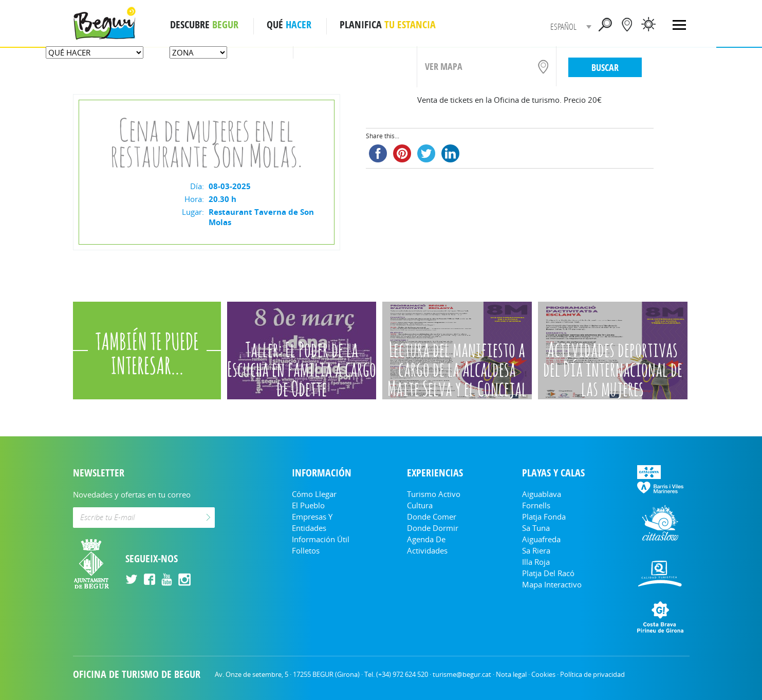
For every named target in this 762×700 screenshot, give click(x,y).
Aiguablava (542, 494)
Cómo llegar (314, 494)
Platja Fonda (544, 517)
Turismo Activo (434, 494)
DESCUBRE (204, 25)
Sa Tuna (536, 528)
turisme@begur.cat (462, 674)
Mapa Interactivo (552, 584)
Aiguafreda (541, 539)
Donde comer (432, 517)
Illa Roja (536, 562)
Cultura (420, 505)
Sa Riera (536, 550)
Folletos (306, 550)
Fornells (536, 505)
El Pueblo (308, 505)
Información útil (321, 539)
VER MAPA (444, 66)
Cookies (543, 674)
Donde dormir (433, 528)
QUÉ (289, 25)
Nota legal (511, 674)
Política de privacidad (592, 674)
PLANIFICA (388, 25)
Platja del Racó (548, 573)
